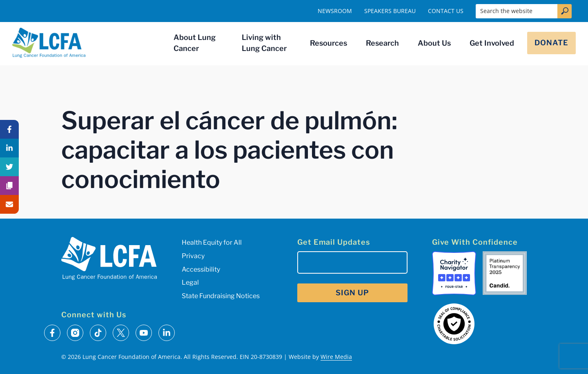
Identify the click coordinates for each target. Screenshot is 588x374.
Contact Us (446, 11)
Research (382, 43)
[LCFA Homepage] (49, 43)
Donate (551, 43)
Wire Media (336, 357)
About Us (434, 43)
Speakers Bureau (390, 11)
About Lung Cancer (195, 43)
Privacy (193, 256)
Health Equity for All (212, 242)
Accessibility (201, 269)
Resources (329, 43)
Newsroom (335, 11)
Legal (190, 282)
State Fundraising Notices (221, 296)
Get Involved (492, 43)
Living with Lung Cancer (264, 43)
